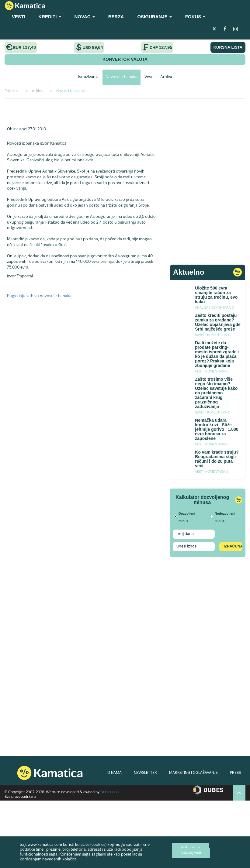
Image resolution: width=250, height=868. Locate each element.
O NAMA (115, 773)
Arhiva (166, 77)
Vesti (149, 77)
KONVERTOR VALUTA (125, 59)
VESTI (18, 17)
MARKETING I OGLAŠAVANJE (193, 773)
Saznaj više (191, 853)
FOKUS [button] (195, 17)
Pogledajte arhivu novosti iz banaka (39, 296)
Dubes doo (109, 792)
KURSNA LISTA (228, 47)
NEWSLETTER (145, 773)
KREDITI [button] (50, 17)
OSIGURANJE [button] (154, 17)
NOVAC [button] (85, 17)
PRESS (235, 773)
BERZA (116, 17)
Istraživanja (88, 77)
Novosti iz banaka (122, 77)
